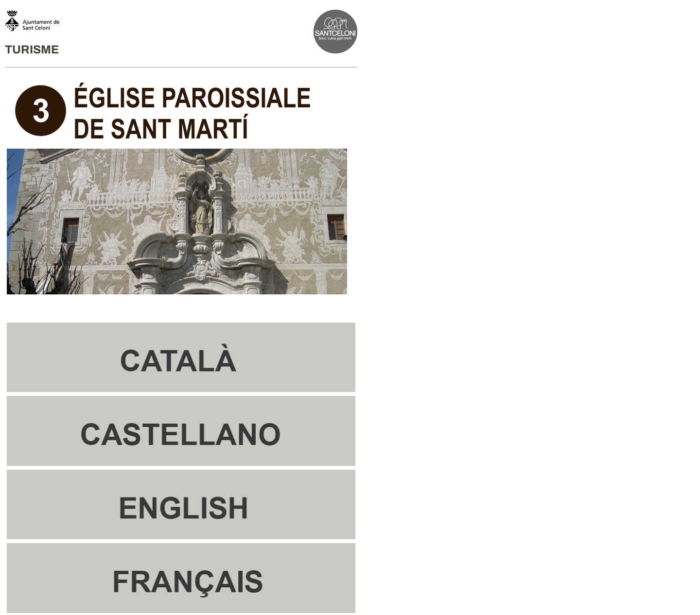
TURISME (32, 50)
